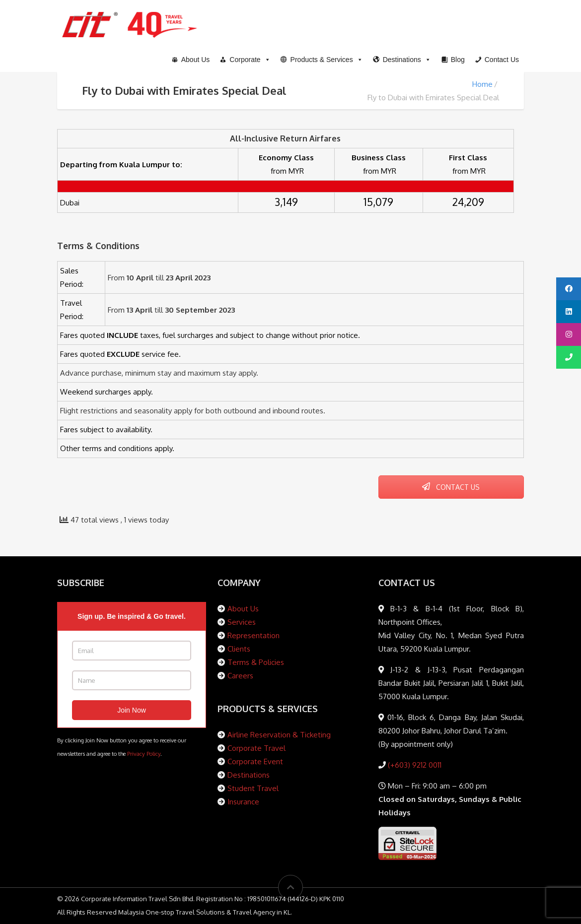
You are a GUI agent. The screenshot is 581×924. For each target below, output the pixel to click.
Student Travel (253, 788)
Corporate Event (255, 761)
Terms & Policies (256, 662)
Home (482, 84)
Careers (240, 676)
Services (242, 622)
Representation (254, 635)
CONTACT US (451, 487)
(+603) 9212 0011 (414, 765)
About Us (243, 609)
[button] (322, 60)
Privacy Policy (144, 754)
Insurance (243, 802)
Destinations (249, 775)
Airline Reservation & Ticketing (279, 735)
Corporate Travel (256, 748)
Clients (239, 649)
